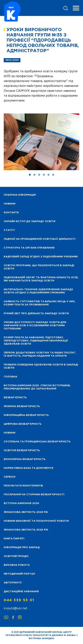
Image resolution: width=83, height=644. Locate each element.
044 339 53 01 (19, 600)
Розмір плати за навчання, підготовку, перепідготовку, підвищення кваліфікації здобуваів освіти (36, 341)
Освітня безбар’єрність (22, 450)
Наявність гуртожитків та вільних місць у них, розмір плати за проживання (40, 303)
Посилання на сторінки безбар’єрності (34, 495)
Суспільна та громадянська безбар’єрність (37, 442)
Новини (10, 433)
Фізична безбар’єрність (22, 406)
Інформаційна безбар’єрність (26, 415)
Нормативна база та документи (29, 468)
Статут (9, 230)
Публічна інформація (20, 195)
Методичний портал (19, 574)
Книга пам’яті (14, 539)
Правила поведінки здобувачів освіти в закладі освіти (41, 366)
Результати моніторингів (23, 486)
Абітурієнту (13, 583)
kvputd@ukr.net (16, 608)
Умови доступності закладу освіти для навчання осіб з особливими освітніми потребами (35, 326)
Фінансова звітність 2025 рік (26, 512)
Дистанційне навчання (21, 592)
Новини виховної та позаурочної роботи (36, 521)
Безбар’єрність (15, 398)
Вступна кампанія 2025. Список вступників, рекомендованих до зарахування (37, 387)
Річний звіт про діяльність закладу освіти (36, 314)
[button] (30, 175)
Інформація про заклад (22, 547)
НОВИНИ (10, 204)
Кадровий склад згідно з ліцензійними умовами (41, 257)
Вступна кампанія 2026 (21, 503)
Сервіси (10, 477)
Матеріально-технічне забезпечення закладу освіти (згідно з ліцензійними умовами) (39, 291)
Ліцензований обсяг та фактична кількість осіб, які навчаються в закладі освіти (41, 279)
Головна (10, 377)
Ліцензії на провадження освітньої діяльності (40, 239)
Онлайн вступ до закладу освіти (30, 221)
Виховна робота (17, 565)
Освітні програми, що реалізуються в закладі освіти (39, 267)
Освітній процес (16, 556)
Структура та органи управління (29, 248)
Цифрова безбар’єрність (23, 424)
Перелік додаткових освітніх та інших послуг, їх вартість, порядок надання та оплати (40, 354)
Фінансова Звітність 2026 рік (26, 530)
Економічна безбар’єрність (25, 459)
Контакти (11, 213)
